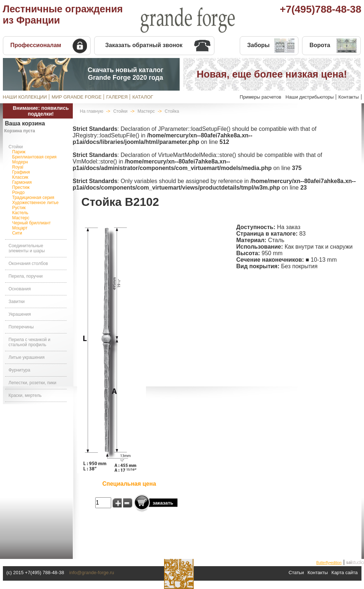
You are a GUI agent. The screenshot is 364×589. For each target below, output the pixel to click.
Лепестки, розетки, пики (33, 383)
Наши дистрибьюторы (309, 97)
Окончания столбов (28, 264)
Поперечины (21, 327)
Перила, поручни (26, 276)
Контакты (348, 97)
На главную (92, 111)
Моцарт (20, 228)
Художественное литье (35, 203)
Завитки (17, 302)
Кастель (20, 213)
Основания (20, 289)
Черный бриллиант (32, 223)
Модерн (20, 162)
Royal (18, 167)
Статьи (296, 573)
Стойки (16, 147)
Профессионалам (36, 45)
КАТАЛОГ (143, 97)
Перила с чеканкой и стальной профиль (30, 342)
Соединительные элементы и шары (27, 248)
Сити (17, 233)
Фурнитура (20, 370)
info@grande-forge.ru (92, 573)
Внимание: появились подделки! (41, 111)
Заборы (259, 45)
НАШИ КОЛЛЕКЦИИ (25, 97)
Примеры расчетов (261, 97)
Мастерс (21, 218)
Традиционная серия (33, 198)
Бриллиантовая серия (35, 157)
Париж (19, 152)
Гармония (22, 182)
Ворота (320, 45)
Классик (20, 177)
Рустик (19, 208)
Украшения (20, 314)
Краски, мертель (25, 395)
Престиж (21, 187)
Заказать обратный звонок (144, 45)
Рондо (18, 192)
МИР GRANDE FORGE (76, 97)
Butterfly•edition (329, 563)
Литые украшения (27, 357)
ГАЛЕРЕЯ (117, 97)
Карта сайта (344, 573)
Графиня (21, 172)
